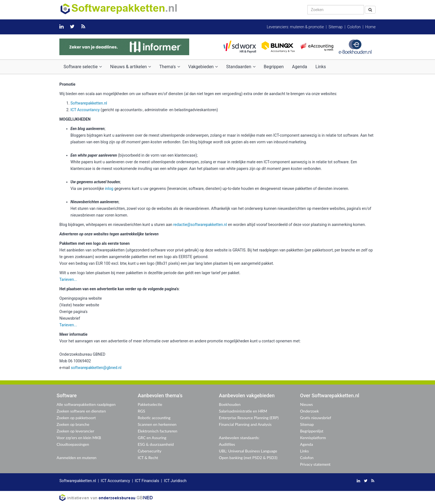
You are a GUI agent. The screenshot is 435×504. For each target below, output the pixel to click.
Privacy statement (315, 464)
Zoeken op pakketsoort (76, 418)
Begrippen (274, 67)
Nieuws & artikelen (131, 67)
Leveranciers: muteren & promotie (295, 27)
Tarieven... (68, 279)
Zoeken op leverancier (75, 431)
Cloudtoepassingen (73, 444)
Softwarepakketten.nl (89, 103)
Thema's (170, 67)
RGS (142, 411)
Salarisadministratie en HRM (243, 411)
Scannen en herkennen (157, 424)
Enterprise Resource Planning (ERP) (249, 418)
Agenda (300, 67)
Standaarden (241, 67)
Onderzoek (310, 411)
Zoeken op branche (73, 424)
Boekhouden (230, 404)
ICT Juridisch (175, 481)
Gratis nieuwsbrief (316, 418)
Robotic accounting (154, 418)
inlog (109, 189)
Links (321, 67)
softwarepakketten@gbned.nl (96, 368)
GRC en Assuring (152, 438)
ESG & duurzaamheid (156, 444)
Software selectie (83, 67)
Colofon (354, 27)
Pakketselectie (150, 404)
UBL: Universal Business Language (248, 451)
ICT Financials (147, 481)
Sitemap (336, 27)
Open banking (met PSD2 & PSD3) (248, 458)
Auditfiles (227, 444)
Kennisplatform (313, 438)
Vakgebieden (203, 67)
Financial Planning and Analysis (245, 424)
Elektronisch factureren (158, 431)
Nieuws (307, 404)
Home (370, 27)
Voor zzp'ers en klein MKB (79, 438)
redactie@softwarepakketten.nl (200, 225)
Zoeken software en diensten (81, 411)
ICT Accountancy (85, 110)
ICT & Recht (148, 458)
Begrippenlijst (312, 431)
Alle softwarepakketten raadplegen (86, 404)
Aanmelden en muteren (77, 458)
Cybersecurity (150, 451)
